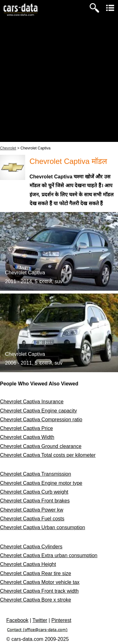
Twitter (40, 620)
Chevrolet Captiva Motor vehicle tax (40, 582)
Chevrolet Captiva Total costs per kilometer (48, 455)
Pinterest (61, 620)
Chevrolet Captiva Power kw (32, 510)
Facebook (17, 620)
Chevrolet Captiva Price (26, 428)
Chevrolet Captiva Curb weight (34, 492)
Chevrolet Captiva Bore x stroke (36, 600)
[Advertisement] (59, 83)
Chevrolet (8, 148)
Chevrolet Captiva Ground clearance (41, 446)
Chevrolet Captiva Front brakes (35, 501)
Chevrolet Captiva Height (28, 564)
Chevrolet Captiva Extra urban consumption (49, 555)
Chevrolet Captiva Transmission (36, 474)
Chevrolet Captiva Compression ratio (41, 420)
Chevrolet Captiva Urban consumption (42, 527)
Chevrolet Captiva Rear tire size (36, 573)
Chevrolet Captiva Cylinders (31, 547)
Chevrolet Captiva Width (27, 437)
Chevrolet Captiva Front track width (39, 591)
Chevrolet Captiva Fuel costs (32, 519)
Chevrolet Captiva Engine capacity (39, 411)
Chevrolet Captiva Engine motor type (41, 483)
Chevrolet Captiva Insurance (32, 402)
